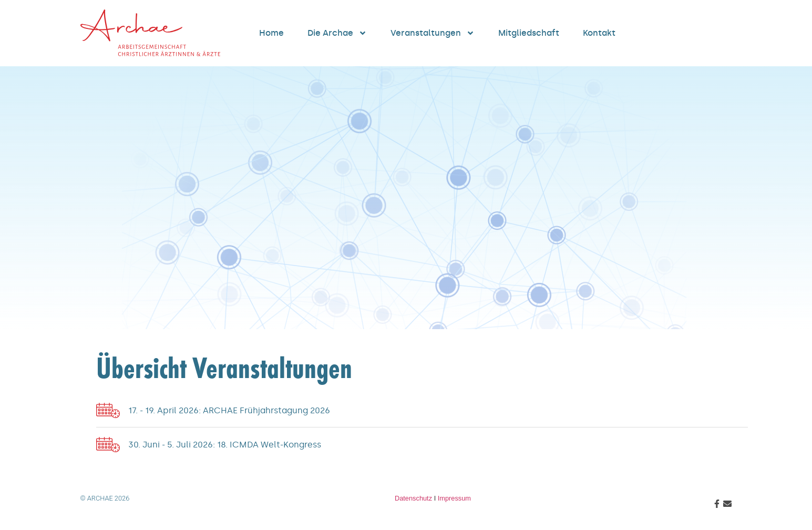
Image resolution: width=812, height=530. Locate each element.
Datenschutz (413, 498)
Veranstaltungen (433, 33)
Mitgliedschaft (529, 33)
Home (271, 33)
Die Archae (337, 33)
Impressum (454, 498)
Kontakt (599, 33)
